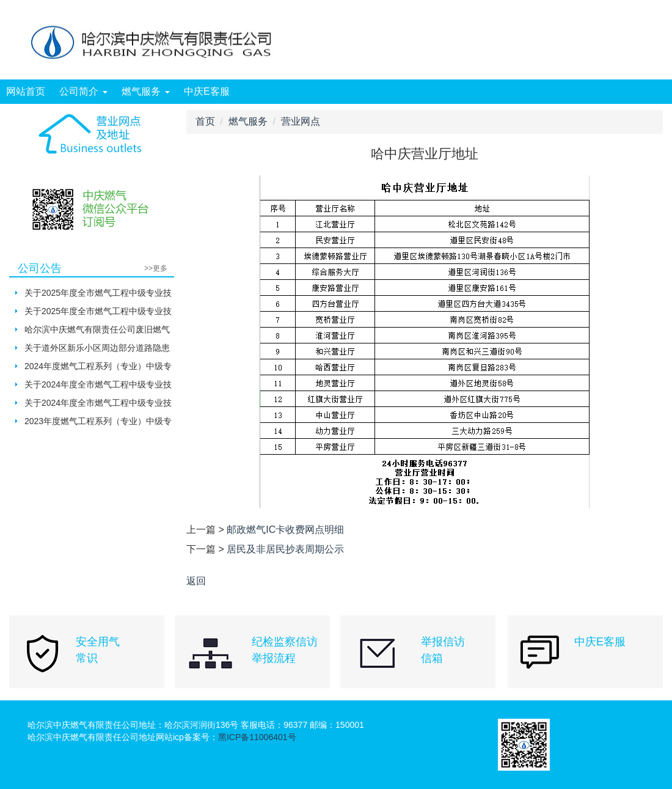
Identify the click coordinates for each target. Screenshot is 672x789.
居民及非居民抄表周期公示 (285, 549)
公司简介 (83, 91)
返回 (196, 581)
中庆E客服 (207, 91)
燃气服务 (145, 91)
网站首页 (26, 91)
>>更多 (156, 268)
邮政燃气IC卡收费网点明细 (285, 530)
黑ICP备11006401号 (257, 737)
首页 (205, 121)
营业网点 (301, 121)
